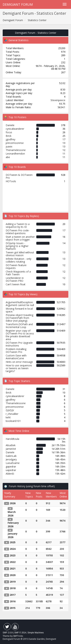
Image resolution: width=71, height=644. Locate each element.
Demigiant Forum (18, 4)
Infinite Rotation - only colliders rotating (19, 260)
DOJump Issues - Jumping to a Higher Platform (17, 246)
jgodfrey (10, 139)
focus (9, 132)
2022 (13, 562)
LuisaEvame (13, 463)
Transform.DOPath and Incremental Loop (19, 326)
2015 (13, 608)
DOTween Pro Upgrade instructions (19, 344)
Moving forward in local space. (19, 310)
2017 (13, 595)
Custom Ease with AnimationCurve (16, 357)
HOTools (11, 181)
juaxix (9, 146)
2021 (13, 569)
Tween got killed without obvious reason (20, 254)
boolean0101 (13, 421)
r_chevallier (12, 414)
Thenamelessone (16, 150)
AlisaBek (11, 445)
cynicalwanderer (15, 129)
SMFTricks (18, 636)
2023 (13, 555)
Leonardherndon (15, 154)
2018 (13, 588)
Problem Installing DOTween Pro (16, 350)
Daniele (10, 125)
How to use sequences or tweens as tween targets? (19, 368)
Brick (9, 136)
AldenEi (10, 474)
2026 (13, 503)
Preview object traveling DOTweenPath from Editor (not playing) (19, 318)
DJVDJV (10, 410)
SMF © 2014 (20, 633)
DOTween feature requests (16, 267)
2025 (13, 542)
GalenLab (11, 456)
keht (8, 417)
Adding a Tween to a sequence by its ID (18, 225)
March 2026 (12, 514)
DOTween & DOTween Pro (19, 176)
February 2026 (13, 525)
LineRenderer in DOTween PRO (15, 279)
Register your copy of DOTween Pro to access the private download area (20, 335)
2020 (13, 575)
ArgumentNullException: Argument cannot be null (20, 304)
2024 (13, 549)
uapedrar (11, 470)
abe (8, 157)
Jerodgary (11, 459)
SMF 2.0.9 (8, 633)
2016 (13, 601)
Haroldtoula (12, 439)
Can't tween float (16, 284)
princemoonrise (15, 143)
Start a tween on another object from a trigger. (20, 238)
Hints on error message (19, 362)
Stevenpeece (58, 100)
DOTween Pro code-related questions (18, 232)
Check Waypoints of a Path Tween (18, 273)
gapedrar (11, 467)
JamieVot (11, 449)
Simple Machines (35, 633)
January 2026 (13, 535)
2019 (13, 582)
